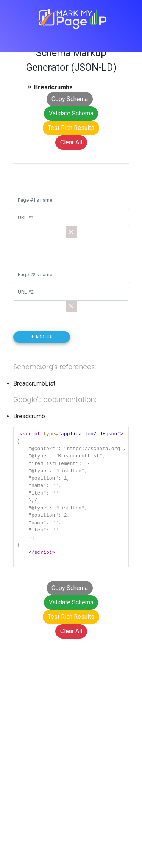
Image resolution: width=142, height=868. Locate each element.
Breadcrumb (29, 416)
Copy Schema (70, 99)
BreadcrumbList (34, 383)
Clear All (71, 142)
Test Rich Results (71, 128)
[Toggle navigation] (87, 38)
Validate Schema (71, 113)
